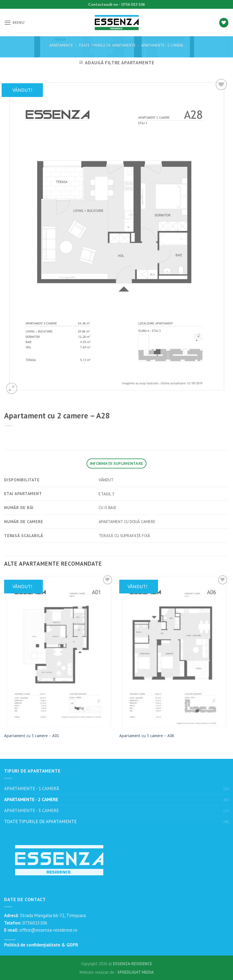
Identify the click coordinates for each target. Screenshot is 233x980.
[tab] (117, 463)
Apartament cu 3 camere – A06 (147, 736)
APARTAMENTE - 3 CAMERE (31, 810)
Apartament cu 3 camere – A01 (32, 736)
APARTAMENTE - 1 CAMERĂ (32, 789)
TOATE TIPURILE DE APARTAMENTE (107, 45)
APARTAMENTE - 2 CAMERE (162, 45)
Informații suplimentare (116, 463)
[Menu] (14, 23)
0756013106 (34, 923)
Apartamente (61, 45)
